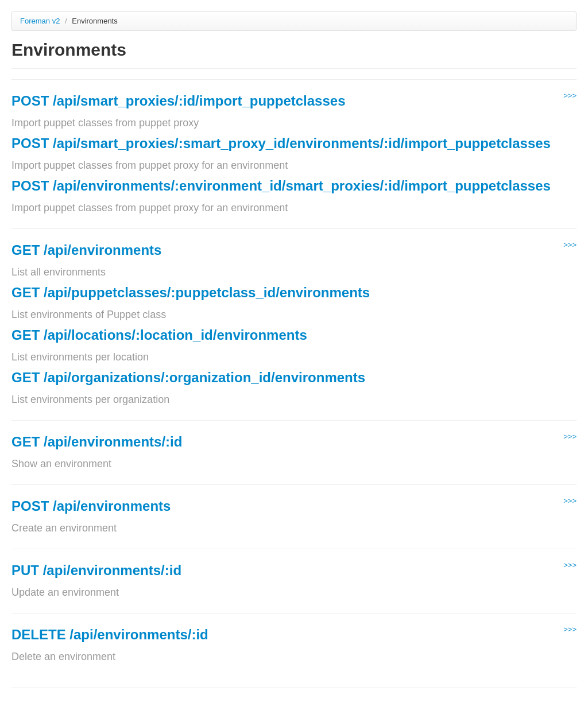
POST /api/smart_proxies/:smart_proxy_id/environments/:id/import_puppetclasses (281, 143)
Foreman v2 (40, 21)
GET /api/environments (86, 250)
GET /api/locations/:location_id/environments (159, 335)
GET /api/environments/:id (97, 442)
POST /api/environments (91, 506)
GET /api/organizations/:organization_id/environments (188, 377)
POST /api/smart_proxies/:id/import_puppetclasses (179, 101)
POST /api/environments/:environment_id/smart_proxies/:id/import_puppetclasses (281, 186)
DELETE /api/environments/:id (110, 634)
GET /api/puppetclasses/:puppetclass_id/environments (191, 292)
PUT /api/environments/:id (96, 570)
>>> (570, 96)
